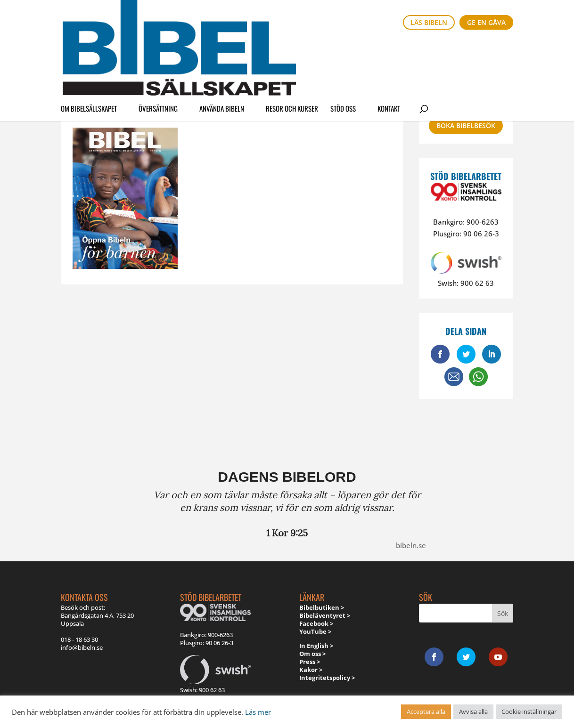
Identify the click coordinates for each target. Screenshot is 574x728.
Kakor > (311, 670)
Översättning (158, 49)
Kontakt (389, 49)
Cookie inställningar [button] (529, 712)
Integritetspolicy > (327, 678)
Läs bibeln (429, 22)
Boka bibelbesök (466, 125)
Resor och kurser (292, 49)
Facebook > (316, 623)
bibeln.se (411, 545)
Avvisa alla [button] (473, 712)
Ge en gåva (486, 22)
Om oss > (312, 654)
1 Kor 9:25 (287, 533)
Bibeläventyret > (325, 615)
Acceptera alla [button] (426, 712)
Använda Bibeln (222, 49)
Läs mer (258, 712)
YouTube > (315, 631)
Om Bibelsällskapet (89, 49)
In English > (316, 646)
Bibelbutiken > (322, 607)
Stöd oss (343, 49)
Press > (310, 662)
